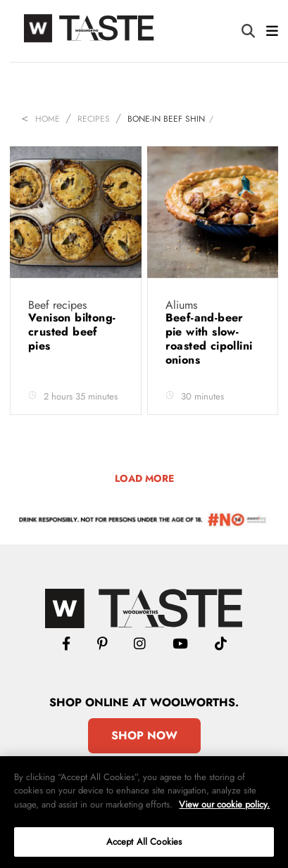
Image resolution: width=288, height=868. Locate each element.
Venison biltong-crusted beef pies (72, 332)
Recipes (94, 119)
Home (48, 119)
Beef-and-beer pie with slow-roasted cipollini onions (209, 339)
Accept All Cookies (144, 842)
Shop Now (144, 735)
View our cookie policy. (224, 804)
